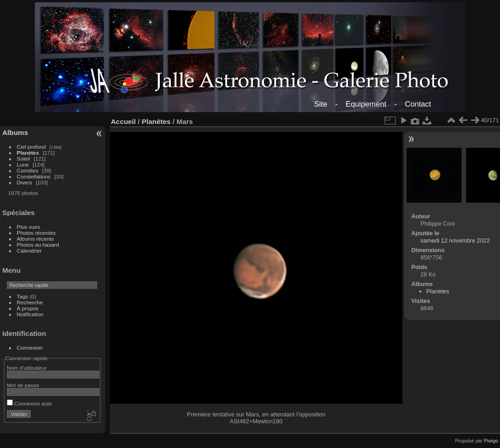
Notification (30, 314)
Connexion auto (30, 403)
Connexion (30, 348)
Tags (23, 296)
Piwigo (491, 441)
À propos (28, 308)
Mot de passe (23, 385)
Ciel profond (31, 147)
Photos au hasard (38, 245)
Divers (24, 182)
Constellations (34, 176)
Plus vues (29, 227)
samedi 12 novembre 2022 (455, 240)
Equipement (366, 104)
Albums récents (35, 239)
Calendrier (29, 251)
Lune (23, 165)
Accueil (123, 121)
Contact (418, 104)
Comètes (28, 170)
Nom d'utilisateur (27, 368)
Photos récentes (36, 233)
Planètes (28, 153)
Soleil (24, 159)
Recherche (30, 302)
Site (321, 104)
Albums (15, 132)
